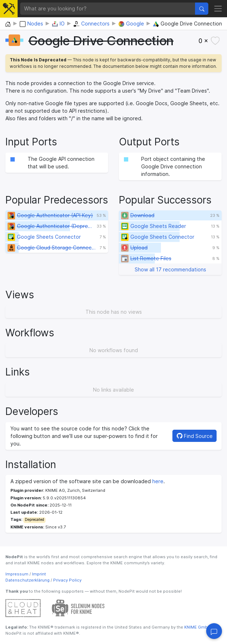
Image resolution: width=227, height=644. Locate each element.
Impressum (17, 574)
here (158, 481)
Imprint (39, 574)
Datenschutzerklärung (27, 580)
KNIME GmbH (197, 627)
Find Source (195, 436)
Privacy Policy (67, 580)
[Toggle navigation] (218, 8)
